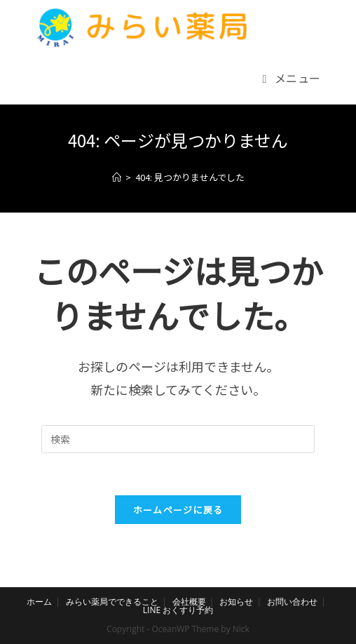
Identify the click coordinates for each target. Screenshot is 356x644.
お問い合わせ (292, 602)
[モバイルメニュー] (292, 78)
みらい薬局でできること (112, 602)
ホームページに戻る (178, 510)
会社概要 (189, 602)
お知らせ (236, 602)
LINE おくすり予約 (178, 610)
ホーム (39, 602)
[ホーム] (117, 177)
